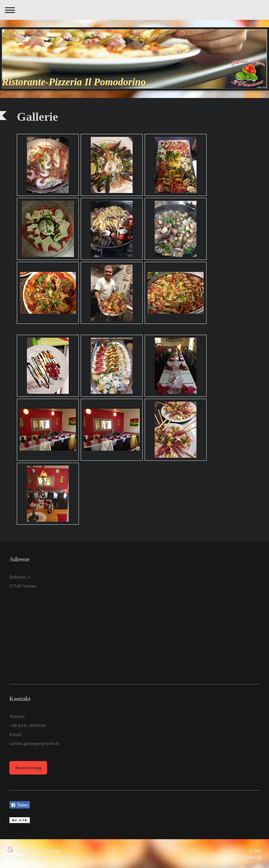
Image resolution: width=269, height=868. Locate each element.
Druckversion (25, 850)
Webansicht (250, 857)
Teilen (20, 805)
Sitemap (53, 850)
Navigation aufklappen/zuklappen (134, 10)
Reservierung (28, 768)
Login (256, 850)
